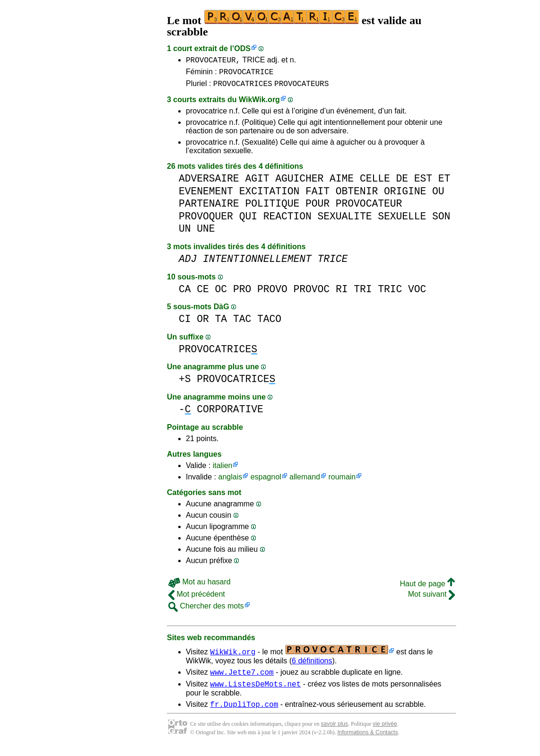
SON (441, 221)
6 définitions (312, 665)
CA (185, 293)
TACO (269, 323)
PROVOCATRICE (246, 74)
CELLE (375, 183)
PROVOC (312, 293)
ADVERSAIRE (209, 183)
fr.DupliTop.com (244, 713)
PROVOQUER (206, 221)
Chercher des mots (206, 610)
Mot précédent (197, 598)
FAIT (318, 196)
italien (223, 470)
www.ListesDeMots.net (255, 691)
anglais (230, 481)
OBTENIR (357, 196)
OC (221, 293)
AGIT (257, 183)
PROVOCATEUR (369, 208)
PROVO (272, 293)
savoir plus (335, 732)
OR (203, 323)
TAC (242, 323)
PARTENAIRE (209, 208)
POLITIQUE (272, 208)
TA (221, 323)
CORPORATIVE (230, 413)
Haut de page (427, 588)
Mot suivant (431, 598)
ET (444, 183)
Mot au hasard (200, 586)
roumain (342, 481)
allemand (305, 481)
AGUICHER (299, 183)
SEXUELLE (402, 221)
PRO (242, 293)
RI (342, 293)
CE (203, 293)
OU (438, 196)
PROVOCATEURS (301, 87)
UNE (206, 233)
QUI (248, 221)
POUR (318, 208)
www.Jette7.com (242, 678)
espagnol (266, 481)
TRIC (390, 293)
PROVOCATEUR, (213, 61)
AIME (342, 183)
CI (185, 323)
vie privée (385, 732)
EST (423, 183)
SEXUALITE (345, 221)
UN (185, 233)
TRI (363, 293)
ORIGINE (405, 196)
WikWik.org (259, 104)
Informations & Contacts (367, 741)
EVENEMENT (206, 196)
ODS (242, 48)
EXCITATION (270, 196)
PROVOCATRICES (243, 87)
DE (402, 183)
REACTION (287, 221)
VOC (417, 293)
